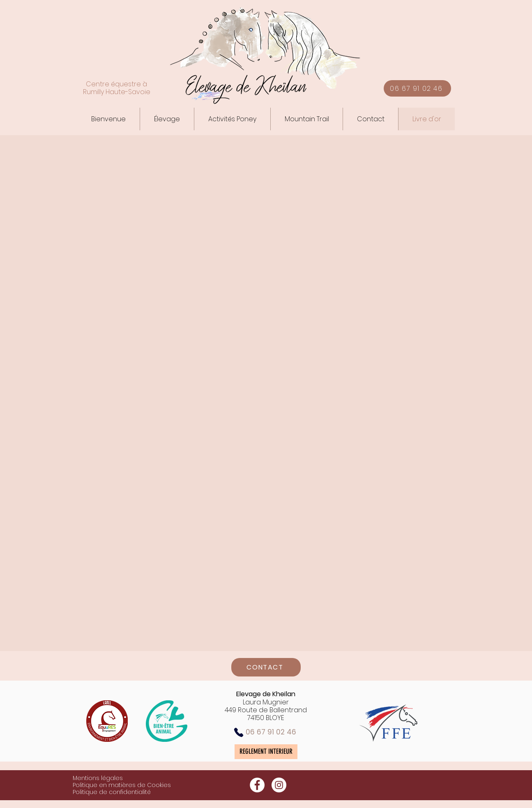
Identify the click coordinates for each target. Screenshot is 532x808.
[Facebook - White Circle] (257, 785)
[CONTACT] (266, 667)
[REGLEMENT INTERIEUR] (266, 752)
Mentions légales (98, 778)
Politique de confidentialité (112, 792)
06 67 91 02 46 (271, 732)
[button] (167, 119)
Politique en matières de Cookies (122, 785)
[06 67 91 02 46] (417, 88)
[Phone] (239, 732)
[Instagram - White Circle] (279, 785)
